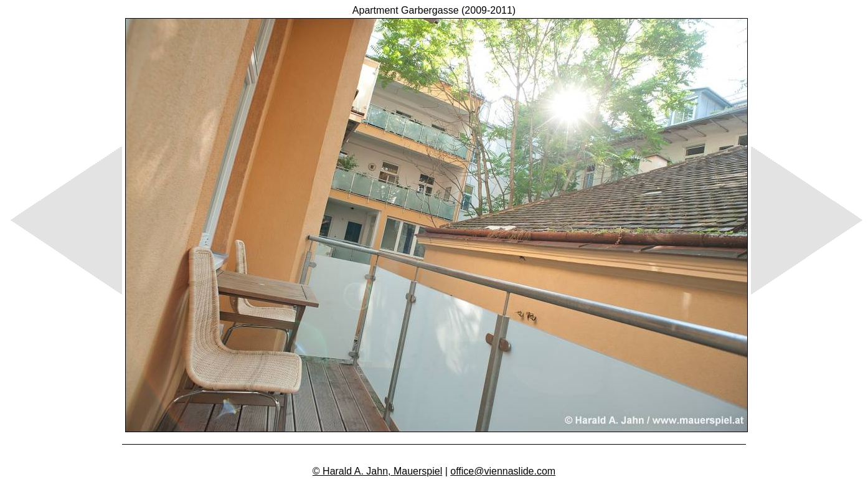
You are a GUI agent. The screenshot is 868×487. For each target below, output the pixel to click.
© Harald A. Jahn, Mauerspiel (377, 471)
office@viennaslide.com (503, 471)
